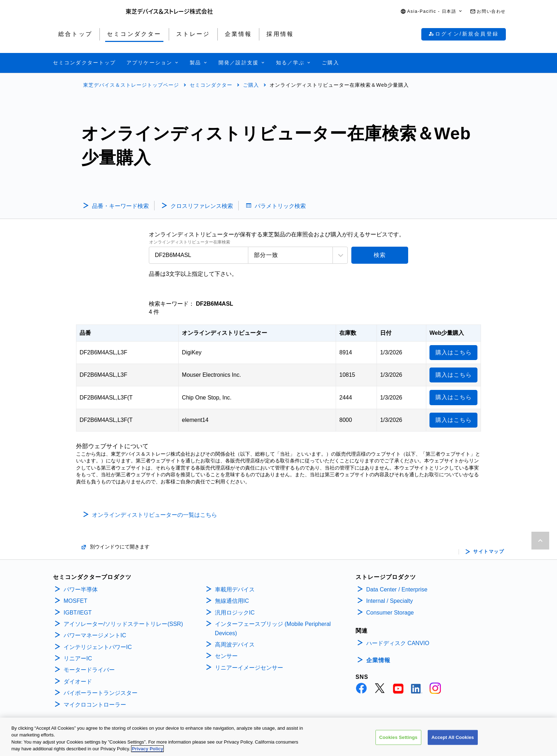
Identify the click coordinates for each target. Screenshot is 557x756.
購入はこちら (454, 352)
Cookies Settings (399, 738)
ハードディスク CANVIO (398, 643)
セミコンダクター (211, 85)
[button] (432, 12)
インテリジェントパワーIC (98, 647)
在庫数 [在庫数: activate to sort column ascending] (348, 333)
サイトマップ (489, 552)
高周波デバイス (235, 645)
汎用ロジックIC (235, 613)
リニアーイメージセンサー (249, 668)
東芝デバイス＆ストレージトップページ (131, 85)
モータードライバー (89, 670)
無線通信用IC (232, 601)
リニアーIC (78, 658)
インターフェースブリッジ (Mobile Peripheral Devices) (273, 629)
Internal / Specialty (390, 601)
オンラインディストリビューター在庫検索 (190, 242)
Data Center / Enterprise (397, 589)
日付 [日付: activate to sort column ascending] (386, 333)
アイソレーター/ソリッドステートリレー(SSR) (123, 624)
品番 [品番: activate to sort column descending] (85, 333)
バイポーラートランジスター (101, 693)
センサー (226, 656)
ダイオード (78, 682)
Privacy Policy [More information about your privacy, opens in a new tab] (147, 750)
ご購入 (251, 85)
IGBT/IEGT (78, 613)
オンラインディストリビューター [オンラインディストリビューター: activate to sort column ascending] (225, 333)
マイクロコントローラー (95, 705)
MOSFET (75, 601)
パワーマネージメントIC (95, 635)
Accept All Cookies (453, 738)
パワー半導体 (81, 589)
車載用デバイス (235, 589)
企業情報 (378, 660)
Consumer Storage (390, 613)
